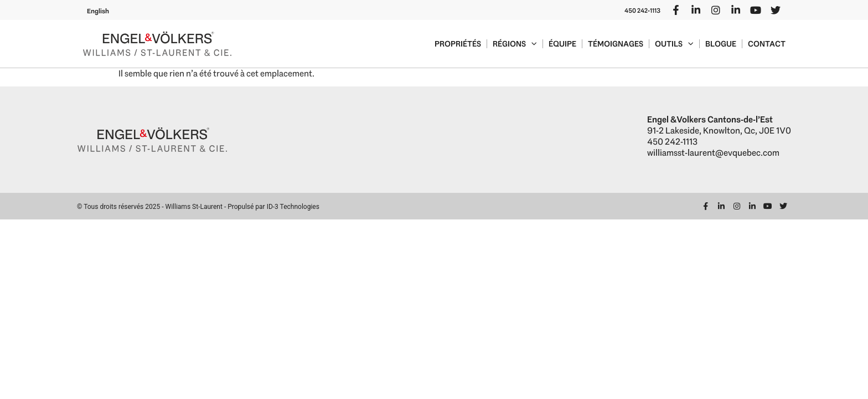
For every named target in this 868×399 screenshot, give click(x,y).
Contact (767, 44)
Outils (674, 44)
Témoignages (616, 44)
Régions (515, 44)
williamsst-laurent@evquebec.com (713, 153)
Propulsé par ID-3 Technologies (273, 207)
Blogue (721, 44)
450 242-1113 (642, 11)
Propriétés (458, 44)
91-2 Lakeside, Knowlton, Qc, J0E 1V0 (719, 131)
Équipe (562, 44)
